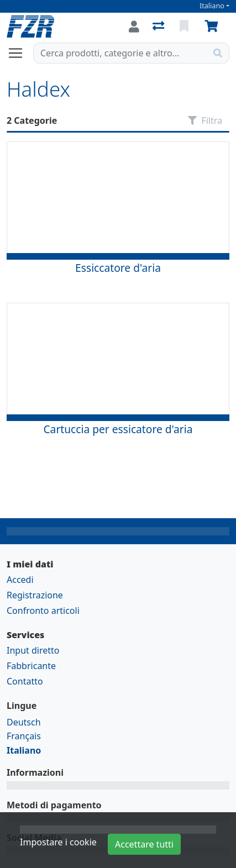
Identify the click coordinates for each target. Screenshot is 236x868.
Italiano (212, 6)
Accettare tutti (144, 844)
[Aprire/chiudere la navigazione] (20, 53)
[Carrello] (213, 27)
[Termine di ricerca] (120, 53)
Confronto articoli (43, 611)
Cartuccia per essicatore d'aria (118, 429)
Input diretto (33, 650)
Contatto (25, 681)
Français (24, 736)
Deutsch (24, 722)
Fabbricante (31, 666)
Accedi (20, 580)
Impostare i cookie (58, 842)
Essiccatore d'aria (118, 268)
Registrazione (35, 595)
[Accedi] (134, 27)
